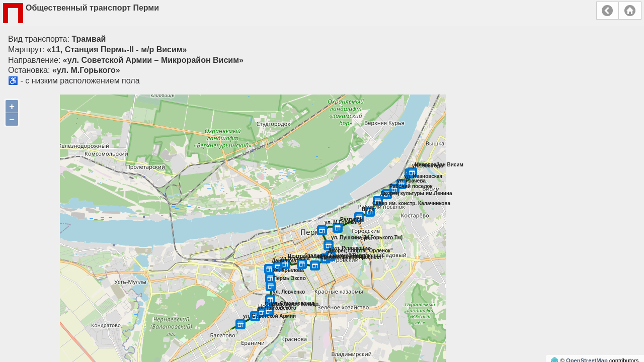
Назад (608, 11)
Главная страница (630, 11)
